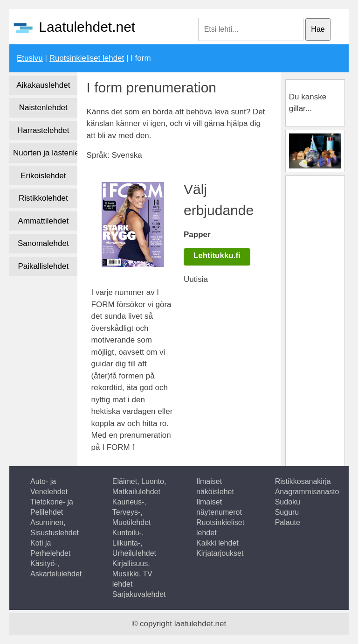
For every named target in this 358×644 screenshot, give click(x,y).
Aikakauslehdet (43, 85)
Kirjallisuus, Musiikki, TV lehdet (132, 574)
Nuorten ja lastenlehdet (45, 153)
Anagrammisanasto (307, 492)
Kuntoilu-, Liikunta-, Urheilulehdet (134, 543)
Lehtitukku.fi (217, 255)
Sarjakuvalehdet (139, 594)
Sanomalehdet (43, 243)
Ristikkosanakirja (303, 481)
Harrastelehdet (43, 130)
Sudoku (288, 502)
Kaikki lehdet (217, 543)
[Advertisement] (324, 319)
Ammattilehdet (43, 221)
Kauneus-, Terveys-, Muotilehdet (132, 512)
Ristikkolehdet (43, 198)
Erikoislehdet (43, 176)
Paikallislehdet (43, 266)
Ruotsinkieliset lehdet (87, 58)
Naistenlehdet (43, 108)
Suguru (287, 512)
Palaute (288, 522)
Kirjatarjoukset (220, 553)
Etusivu (30, 58)
